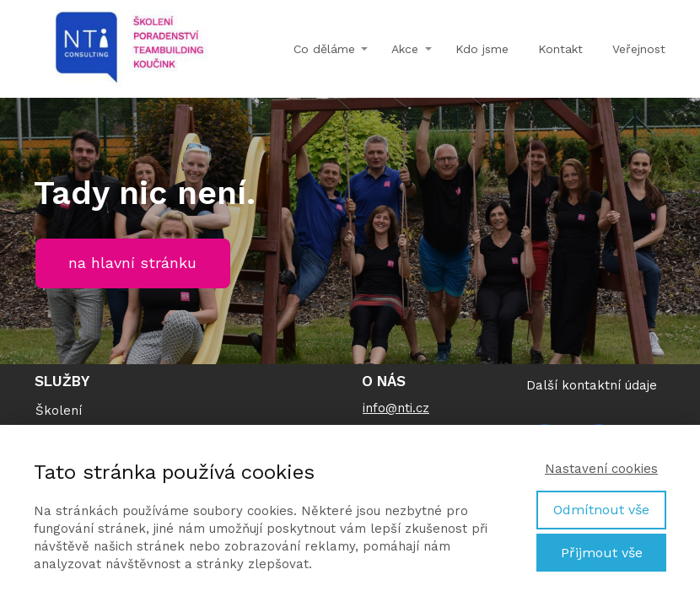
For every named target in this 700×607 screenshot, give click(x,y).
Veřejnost (639, 49)
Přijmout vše (602, 553)
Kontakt (560, 49)
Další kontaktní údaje (592, 385)
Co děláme (324, 49)
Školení (59, 411)
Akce (405, 49)
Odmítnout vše (601, 510)
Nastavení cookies (601, 469)
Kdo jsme (482, 49)
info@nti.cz (396, 408)
